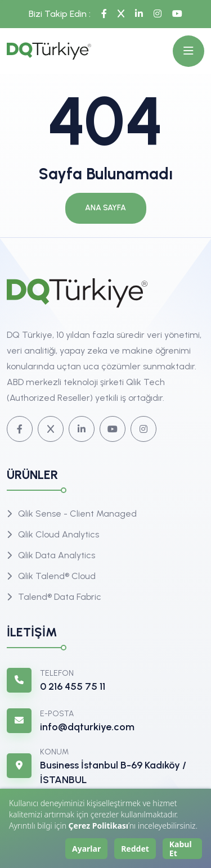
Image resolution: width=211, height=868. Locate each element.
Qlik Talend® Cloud (57, 576)
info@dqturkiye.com (87, 727)
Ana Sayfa (105, 208)
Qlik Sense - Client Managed (77, 514)
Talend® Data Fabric (60, 597)
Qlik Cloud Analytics (59, 534)
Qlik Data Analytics (57, 555)
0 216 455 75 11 (73, 686)
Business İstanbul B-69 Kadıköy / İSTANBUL (113, 772)
